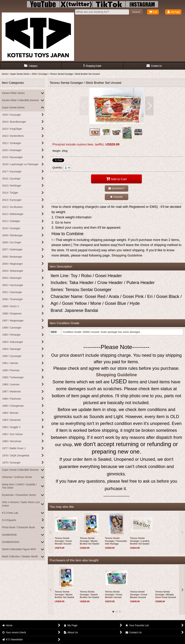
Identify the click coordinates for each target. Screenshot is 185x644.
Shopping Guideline (127, 255)
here (67, 223)
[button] (92, 66)
